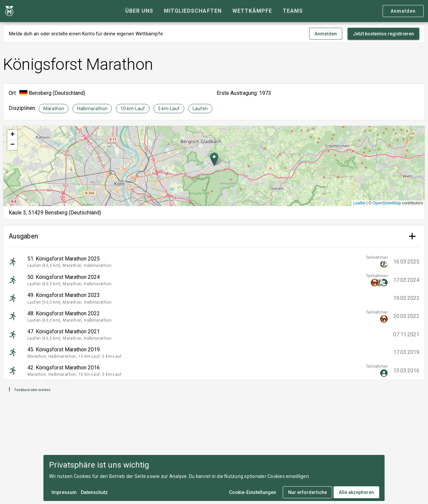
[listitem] (214, 262)
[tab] (139, 11)
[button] (214, 159)
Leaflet (359, 203)
